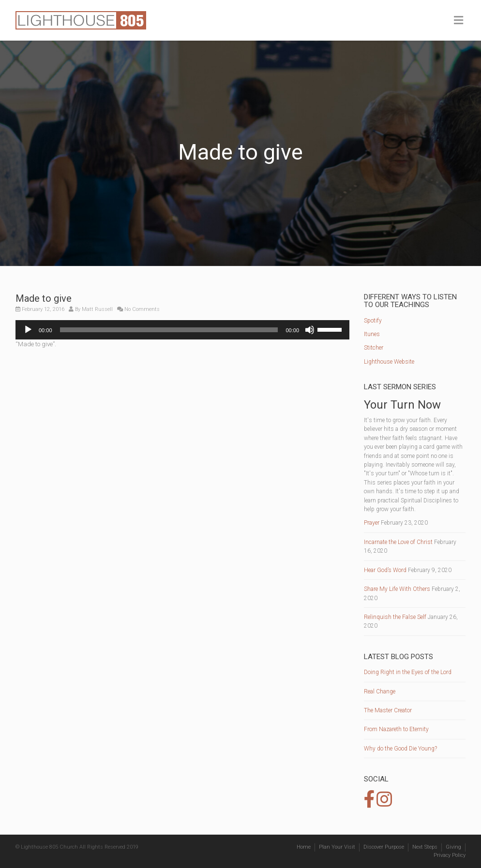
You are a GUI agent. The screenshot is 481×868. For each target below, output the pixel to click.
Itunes (372, 334)
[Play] (28, 330)
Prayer (372, 523)
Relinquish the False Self (395, 617)
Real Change (380, 691)
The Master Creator (388, 710)
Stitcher (374, 348)
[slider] (169, 330)
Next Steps (425, 847)
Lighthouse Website (389, 362)
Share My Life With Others (397, 589)
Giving (453, 847)
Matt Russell (97, 309)
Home (304, 847)
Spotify (373, 321)
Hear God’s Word (385, 570)
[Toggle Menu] (458, 21)
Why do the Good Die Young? (400, 749)
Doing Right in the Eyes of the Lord (408, 672)
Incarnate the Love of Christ (398, 542)
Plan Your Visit (337, 847)
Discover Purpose (384, 847)
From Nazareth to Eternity (396, 729)
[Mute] (310, 330)
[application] (182, 330)
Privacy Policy (450, 855)
